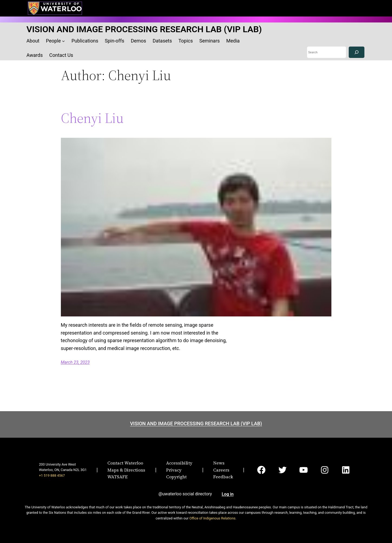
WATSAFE (118, 477)
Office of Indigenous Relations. (213, 518)
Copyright (176, 477)
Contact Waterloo (125, 463)
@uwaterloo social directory (185, 494)
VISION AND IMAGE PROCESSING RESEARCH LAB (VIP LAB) (144, 29)
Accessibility (179, 463)
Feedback (223, 477)
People (53, 41)
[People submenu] (63, 41)
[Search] (357, 52)
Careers (221, 470)
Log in (228, 494)
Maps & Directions (126, 470)
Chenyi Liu (92, 118)
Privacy (174, 470)
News (219, 463)
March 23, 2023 (75, 362)
